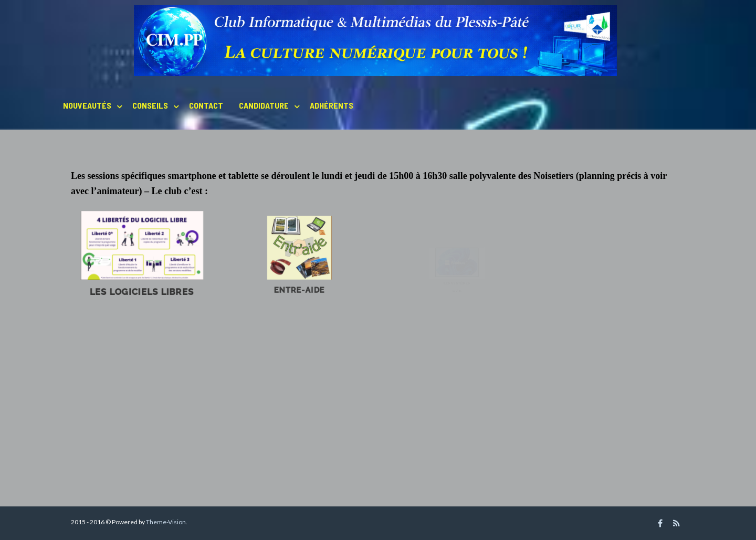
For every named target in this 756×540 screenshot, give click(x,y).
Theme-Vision (166, 522)
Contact (206, 105)
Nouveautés (87, 105)
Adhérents (332, 105)
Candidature (264, 105)
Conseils (150, 105)
